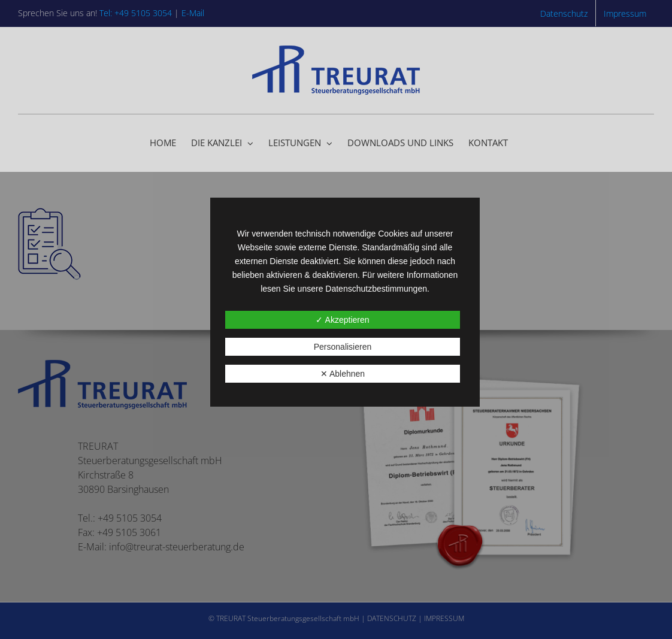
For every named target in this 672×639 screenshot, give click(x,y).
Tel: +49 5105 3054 (136, 13)
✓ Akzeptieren (342, 320)
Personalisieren (343, 347)
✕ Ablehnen (343, 374)
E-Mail (193, 13)
